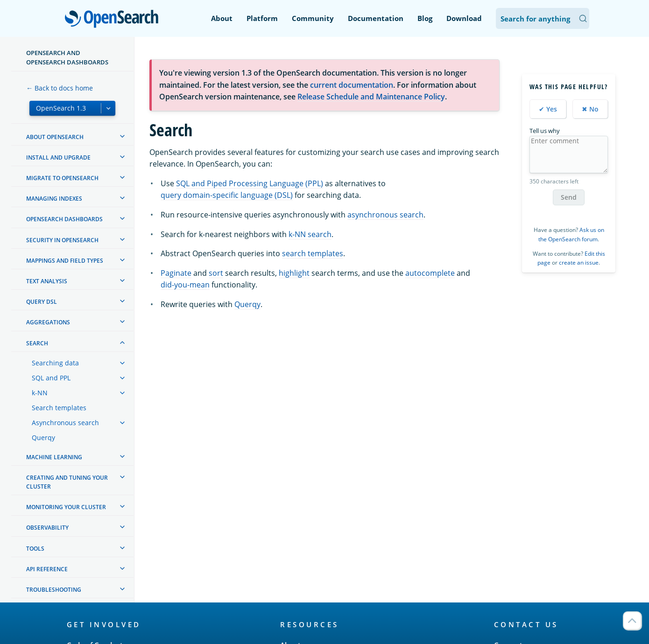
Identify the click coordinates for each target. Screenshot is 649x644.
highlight (294, 273)
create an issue (579, 262)
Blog (425, 18)
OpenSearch (114, 20)
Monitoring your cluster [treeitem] (66, 507)
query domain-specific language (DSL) (227, 195)
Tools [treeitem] (35, 549)
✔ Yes (548, 109)
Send (569, 197)
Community (313, 18)
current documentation (352, 85)
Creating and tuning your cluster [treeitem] (67, 482)
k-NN (40, 393)
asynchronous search (385, 215)
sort (216, 273)
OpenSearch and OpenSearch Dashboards (67, 57)
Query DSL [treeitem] (42, 302)
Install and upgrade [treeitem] (58, 157)
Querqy (43, 437)
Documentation (376, 18)
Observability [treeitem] (47, 528)
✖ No (590, 109)
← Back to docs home (60, 88)
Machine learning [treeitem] (54, 457)
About (222, 18)
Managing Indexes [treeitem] (54, 199)
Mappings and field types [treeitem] (65, 261)
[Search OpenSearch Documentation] (543, 18)
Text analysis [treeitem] (47, 281)
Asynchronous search (65, 423)
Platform (262, 18)
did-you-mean (185, 285)
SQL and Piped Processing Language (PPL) (250, 183)
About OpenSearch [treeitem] (55, 137)
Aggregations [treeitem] (48, 322)
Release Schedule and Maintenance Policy (371, 97)
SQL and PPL (51, 378)
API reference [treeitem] (47, 569)
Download (464, 18)
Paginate (176, 273)
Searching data (55, 363)
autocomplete (430, 273)
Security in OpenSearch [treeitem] (62, 240)
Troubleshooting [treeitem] (54, 590)
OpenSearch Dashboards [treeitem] (64, 219)
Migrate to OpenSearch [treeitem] (62, 178)
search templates (313, 253)
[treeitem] (122, 136)
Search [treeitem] (37, 343)
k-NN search (310, 234)
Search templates (59, 408)
